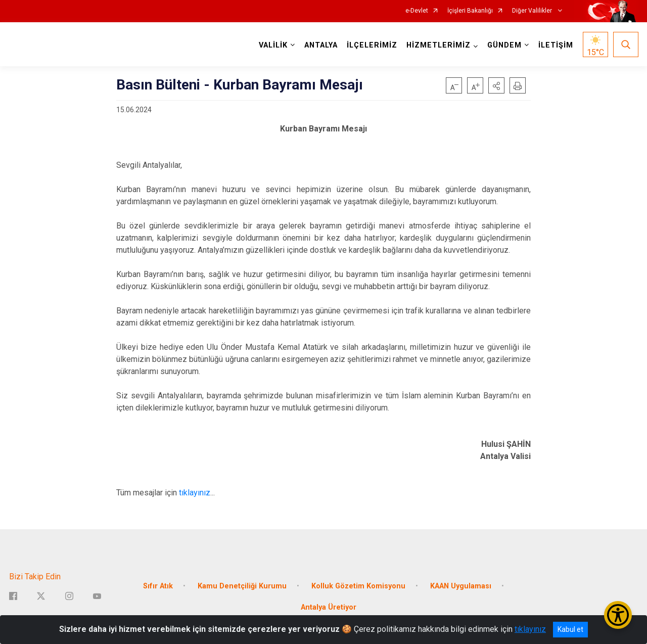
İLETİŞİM (556, 45)
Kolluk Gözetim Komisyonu (358, 586)
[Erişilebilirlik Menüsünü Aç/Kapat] (618, 615)
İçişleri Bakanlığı (470, 11)
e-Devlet (417, 11)
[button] (496, 85)
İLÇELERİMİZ (372, 45)
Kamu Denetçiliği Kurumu (242, 586)
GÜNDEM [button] (504, 45)
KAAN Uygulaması (461, 586)
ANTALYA (321, 45)
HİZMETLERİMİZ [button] (438, 45)
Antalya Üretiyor (329, 607)
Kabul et (570, 629)
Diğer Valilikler (533, 11)
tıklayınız (195, 493)
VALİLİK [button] (273, 45)
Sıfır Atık (158, 586)
